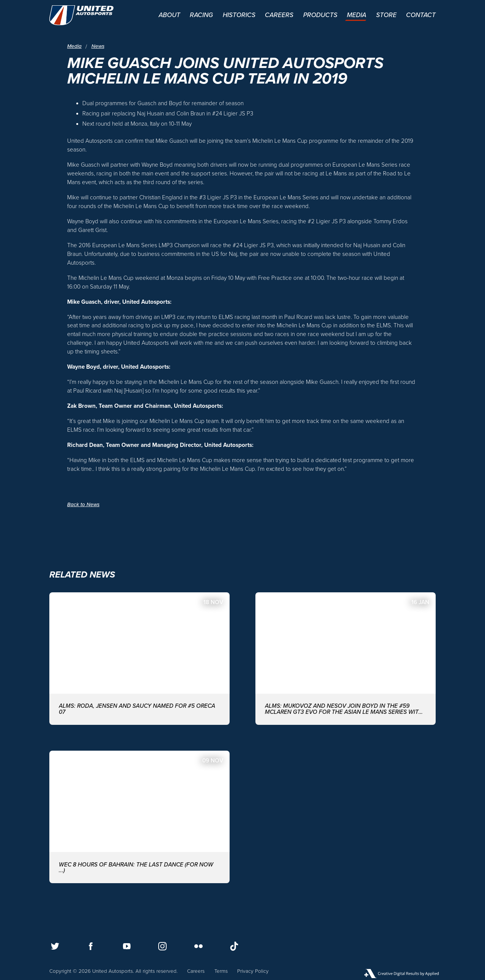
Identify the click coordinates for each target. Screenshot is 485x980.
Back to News (83, 505)
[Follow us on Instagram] (162, 946)
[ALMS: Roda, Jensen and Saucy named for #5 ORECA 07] (139, 659)
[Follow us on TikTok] (234, 946)
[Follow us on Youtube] (127, 946)
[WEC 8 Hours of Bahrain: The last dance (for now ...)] (139, 817)
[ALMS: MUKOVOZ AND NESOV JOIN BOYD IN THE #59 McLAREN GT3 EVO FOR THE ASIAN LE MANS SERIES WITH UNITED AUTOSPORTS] (346, 659)
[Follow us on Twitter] (55, 946)
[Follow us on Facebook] (91, 946)
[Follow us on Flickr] (198, 946)
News (98, 47)
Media (74, 47)
